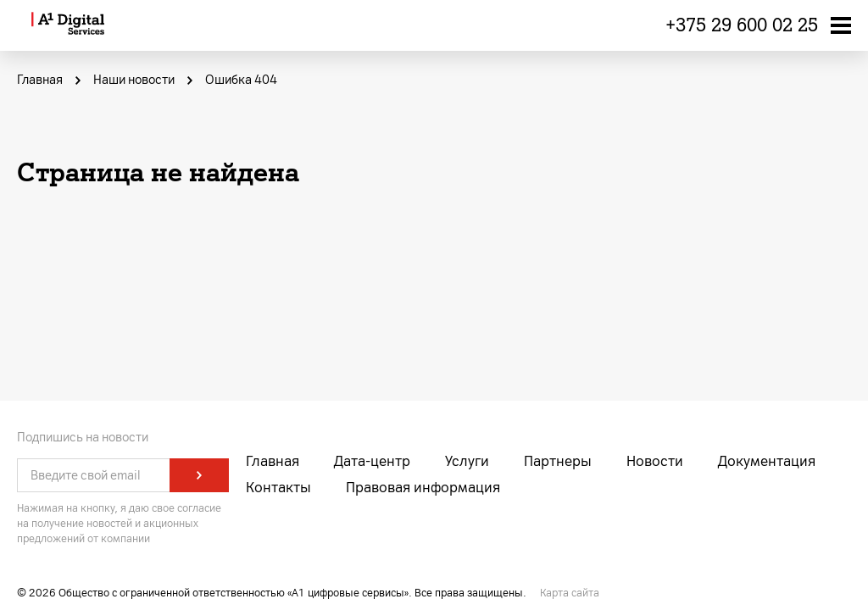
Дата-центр (372, 461)
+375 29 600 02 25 (742, 25)
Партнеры (558, 461)
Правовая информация (423, 488)
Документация (767, 461)
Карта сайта (570, 593)
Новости (655, 461)
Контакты (278, 488)
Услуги (467, 461)
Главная (273, 461)
